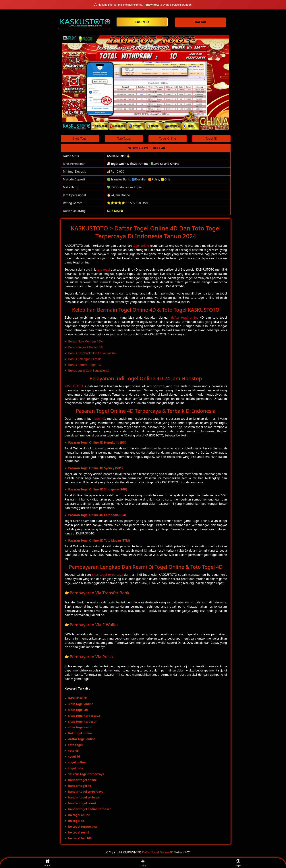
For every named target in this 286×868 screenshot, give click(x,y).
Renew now (151, 5)
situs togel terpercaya (108, 575)
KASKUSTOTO (74, 386)
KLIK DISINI (115, 211)
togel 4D (99, 419)
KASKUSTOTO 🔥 (118, 156)
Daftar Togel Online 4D (158, 852)
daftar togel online (185, 317)
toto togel (103, 270)
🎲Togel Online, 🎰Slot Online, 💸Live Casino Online (143, 164)
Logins (238, 863)
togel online (141, 246)
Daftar (143, 863)
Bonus (48, 863)
